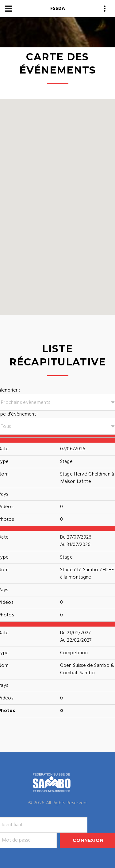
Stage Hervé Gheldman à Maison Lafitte (87, 478)
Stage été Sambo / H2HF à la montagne (87, 574)
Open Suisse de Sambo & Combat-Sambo (87, 669)
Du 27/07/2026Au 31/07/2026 (76, 541)
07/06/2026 (73, 449)
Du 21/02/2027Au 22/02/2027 (76, 637)
